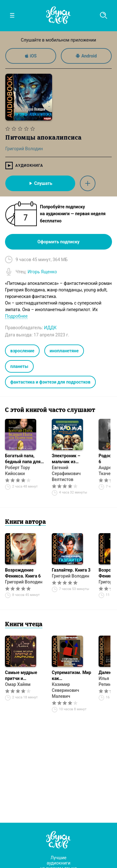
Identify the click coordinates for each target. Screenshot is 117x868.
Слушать (40, 183)
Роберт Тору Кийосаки (17, 471)
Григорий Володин (24, 582)
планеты (19, 366)
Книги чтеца (24, 625)
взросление (22, 351)
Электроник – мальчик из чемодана (66, 459)
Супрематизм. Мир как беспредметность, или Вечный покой (71, 676)
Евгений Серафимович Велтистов (66, 474)
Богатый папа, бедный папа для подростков (23, 459)
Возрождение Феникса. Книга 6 (23, 573)
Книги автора (25, 522)
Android (86, 56)
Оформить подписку (58, 242)
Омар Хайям (18, 684)
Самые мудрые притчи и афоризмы (21, 676)
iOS (31, 56)
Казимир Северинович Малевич (66, 690)
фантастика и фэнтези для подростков (50, 382)
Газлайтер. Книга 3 (71, 570)
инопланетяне (64, 351)
